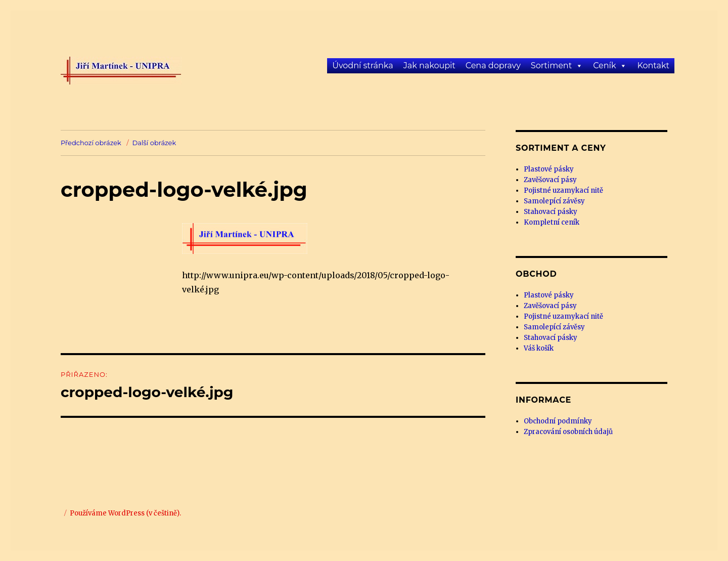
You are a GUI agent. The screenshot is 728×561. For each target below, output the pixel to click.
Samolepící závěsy (554, 201)
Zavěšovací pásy (550, 180)
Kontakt (653, 66)
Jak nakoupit (429, 66)
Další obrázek (154, 143)
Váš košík (539, 348)
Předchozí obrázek (91, 143)
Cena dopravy (493, 66)
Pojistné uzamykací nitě (563, 190)
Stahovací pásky (551, 212)
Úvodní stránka (362, 66)
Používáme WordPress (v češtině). (125, 513)
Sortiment (551, 66)
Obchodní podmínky (558, 421)
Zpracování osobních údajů (568, 432)
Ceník (604, 66)
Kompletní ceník (552, 222)
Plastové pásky (549, 169)
